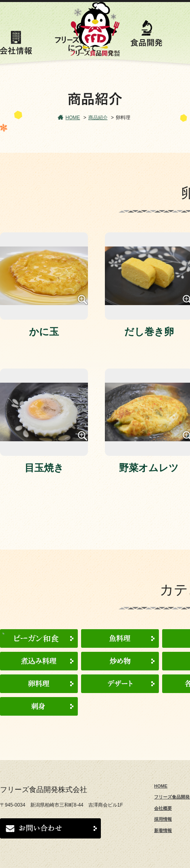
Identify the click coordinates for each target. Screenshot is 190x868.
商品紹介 (98, 118)
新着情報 (163, 830)
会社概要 (163, 808)
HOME (73, 118)
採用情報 (163, 819)
